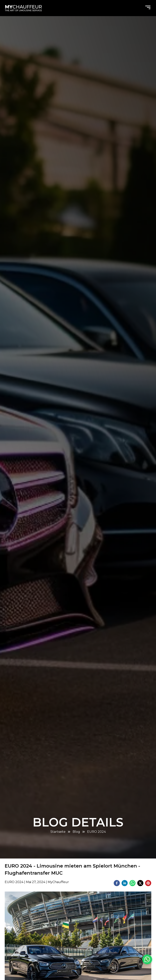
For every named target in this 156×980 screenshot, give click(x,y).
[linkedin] (125, 884)
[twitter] (140, 884)
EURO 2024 (96, 832)
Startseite (58, 832)
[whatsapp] (132, 884)
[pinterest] (148, 884)
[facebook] (117, 884)
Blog (76, 832)
